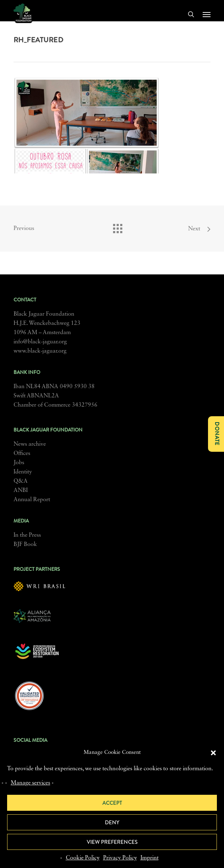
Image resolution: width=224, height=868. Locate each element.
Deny (112, 823)
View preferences (112, 842)
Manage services (30, 783)
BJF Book (25, 545)
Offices (22, 454)
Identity (23, 472)
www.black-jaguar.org (40, 351)
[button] (213, 753)
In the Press (27, 535)
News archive (30, 444)
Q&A (21, 481)
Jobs (19, 463)
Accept (112, 803)
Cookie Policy (83, 858)
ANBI (21, 491)
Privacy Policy (120, 858)
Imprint (150, 858)
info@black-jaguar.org (40, 342)
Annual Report (32, 500)
